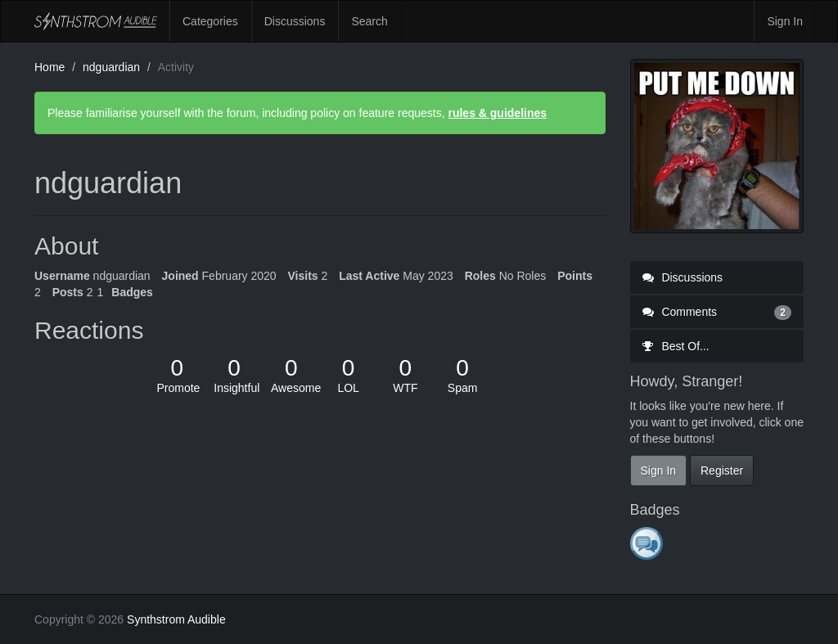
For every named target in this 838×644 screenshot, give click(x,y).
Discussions (295, 21)
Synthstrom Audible (96, 21)
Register (722, 471)
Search (369, 21)
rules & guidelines (497, 113)
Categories (210, 21)
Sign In (785, 21)
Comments (717, 312)
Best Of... (676, 346)
